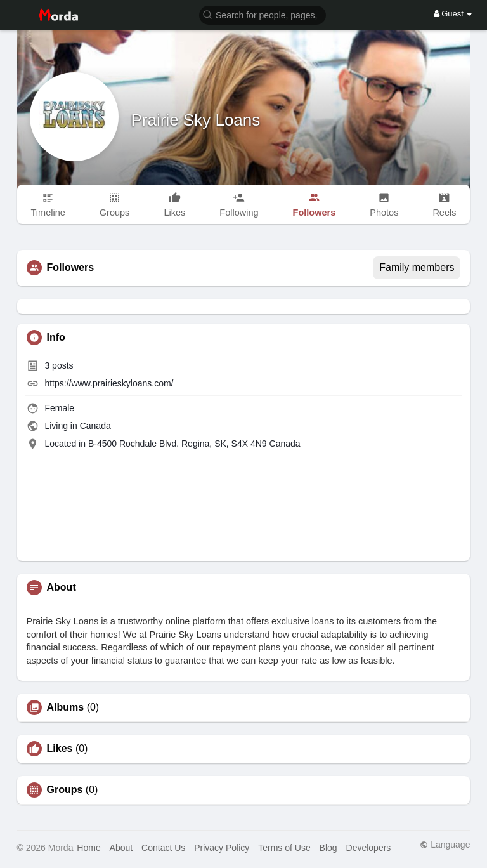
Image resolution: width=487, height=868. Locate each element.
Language (445, 845)
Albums (66, 707)
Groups (65, 790)
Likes (60, 749)
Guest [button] (453, 14)
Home (88, 848)
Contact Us (163, 848)
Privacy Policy (222, 848)
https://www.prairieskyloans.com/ (109, 383)
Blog (328, 848)
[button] (263, 14)
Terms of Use (284, 848)
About (121, 848)
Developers (369, 848)
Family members (417, 267)
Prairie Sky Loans (196, 120)
